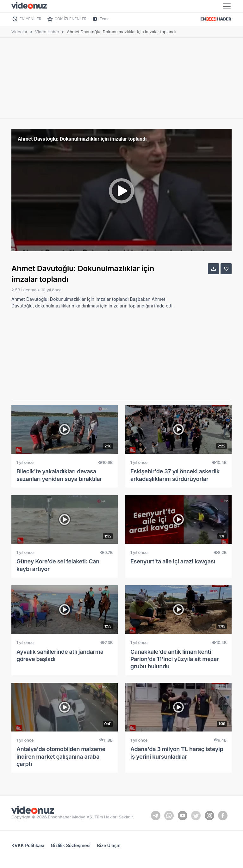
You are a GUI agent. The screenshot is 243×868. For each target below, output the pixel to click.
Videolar (19, 32)
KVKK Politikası (28, 845)
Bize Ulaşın (109, 845)
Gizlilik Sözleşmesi (71, 845)
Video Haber (47, 32)
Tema (105, 19)
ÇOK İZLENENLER (70, 19)
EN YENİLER (31, 19)
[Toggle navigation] (227, 6)
